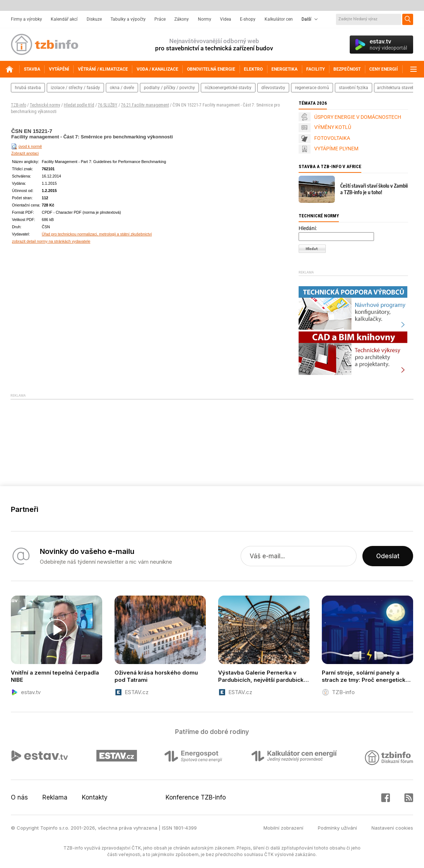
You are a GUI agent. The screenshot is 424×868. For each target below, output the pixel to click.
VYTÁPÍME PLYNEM (336, 149)
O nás (19, 797)
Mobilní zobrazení (283, 828)
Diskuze (94, 19)
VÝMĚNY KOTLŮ (333, 127)
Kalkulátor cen (279, 19)
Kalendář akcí (64, 19)
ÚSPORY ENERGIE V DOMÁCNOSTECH (358, 117)
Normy (205, 19)
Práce (160, 19)
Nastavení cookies (392, 828)
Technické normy (45, 105)
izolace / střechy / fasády (75, 88)
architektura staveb (396, 88)
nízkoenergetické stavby (228, 88)
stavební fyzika (354, 88)
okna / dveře (122, 88)
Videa (226, 19)
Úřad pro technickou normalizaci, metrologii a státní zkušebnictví (97, 234)
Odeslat (388, 556)
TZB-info (18, 105)
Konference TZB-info (196, 797)
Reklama (55, 797)
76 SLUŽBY (108, 105)
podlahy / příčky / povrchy (169, 88)
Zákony (182, 19)
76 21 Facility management (145, 105)
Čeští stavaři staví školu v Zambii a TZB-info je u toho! (374, 189)
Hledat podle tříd (79, 105)
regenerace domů (312, 88)
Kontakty (95, 797)
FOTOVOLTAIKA (332, 138)
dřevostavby (273, 88)
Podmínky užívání (337, 828)
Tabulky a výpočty (128, 19)
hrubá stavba (28, 88)
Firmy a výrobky (26, 19)
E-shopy (248, 19)
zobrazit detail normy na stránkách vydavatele (51, 241)
